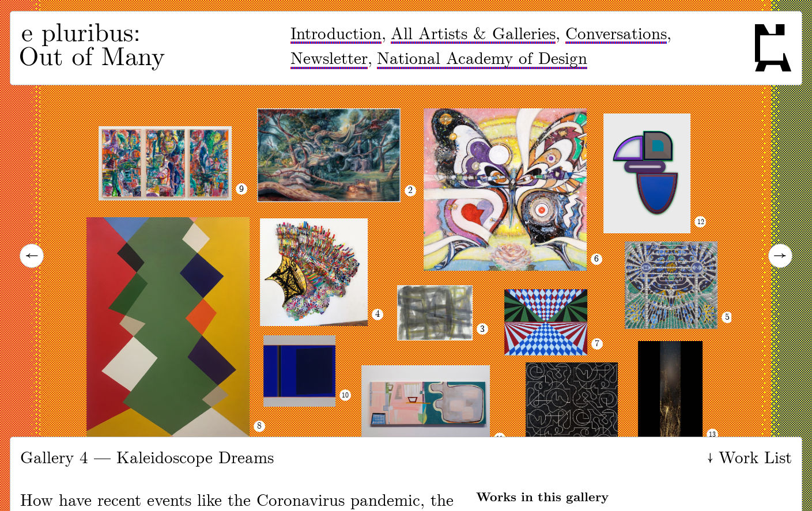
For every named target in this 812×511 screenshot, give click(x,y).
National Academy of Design (482, 59)
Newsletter (329, 59)
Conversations (616, 34)
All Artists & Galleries (473, 34)
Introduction (336, 34)
